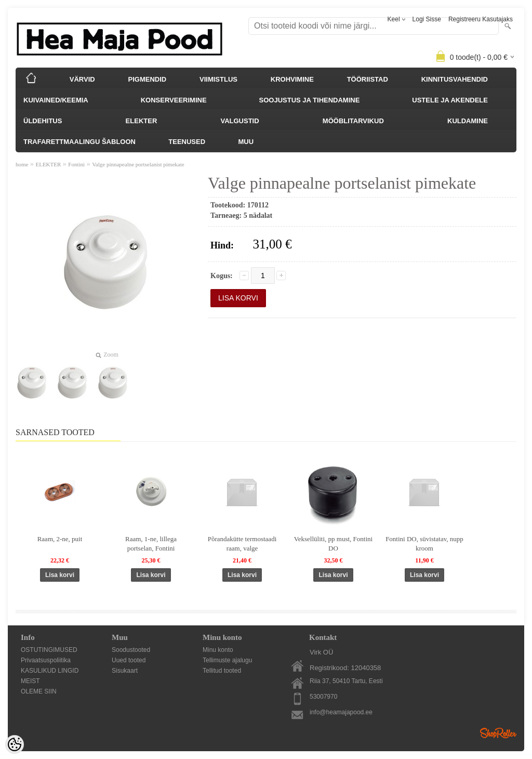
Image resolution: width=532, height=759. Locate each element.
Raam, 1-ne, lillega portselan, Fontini (151, 544)
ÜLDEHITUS (43, 121)
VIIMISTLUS (218, 79)
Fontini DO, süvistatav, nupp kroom (424, 544)
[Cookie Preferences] (15, 744)
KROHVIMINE (292, 79)
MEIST (30, 681)
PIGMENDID (148, 79)
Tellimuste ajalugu (227, 660)
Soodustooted (131, 650)
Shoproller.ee (498, 733)
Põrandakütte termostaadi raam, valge (242, 544)
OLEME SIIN (39, 691)
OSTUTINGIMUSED (49, 650)
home (22, 164)
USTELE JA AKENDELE (450, 100)
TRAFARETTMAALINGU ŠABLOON (79, 142)
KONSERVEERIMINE (174, 100)
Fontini (76, 164)
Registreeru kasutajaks (481, 19)
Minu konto (218, 650)
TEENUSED (187, 142)
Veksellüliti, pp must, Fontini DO (333, 544)
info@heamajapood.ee (341, 712)
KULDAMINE (468, 121)
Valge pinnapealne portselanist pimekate (138, 164)
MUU (246, 142)
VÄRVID (82, 79)
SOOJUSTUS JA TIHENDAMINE (310, 100)
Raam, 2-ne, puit (60, 539)
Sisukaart (125, 671)
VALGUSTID (240, 121)
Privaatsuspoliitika (46, 660)
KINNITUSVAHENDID (455, 79)
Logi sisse (427, 19)
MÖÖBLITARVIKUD (353, 121)
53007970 (323, 697)
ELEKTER (142, 121)
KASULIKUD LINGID (50, 671)
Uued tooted (129, 660)
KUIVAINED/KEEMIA (56, 100)
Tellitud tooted (222, 671)
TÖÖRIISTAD (368, 79)
